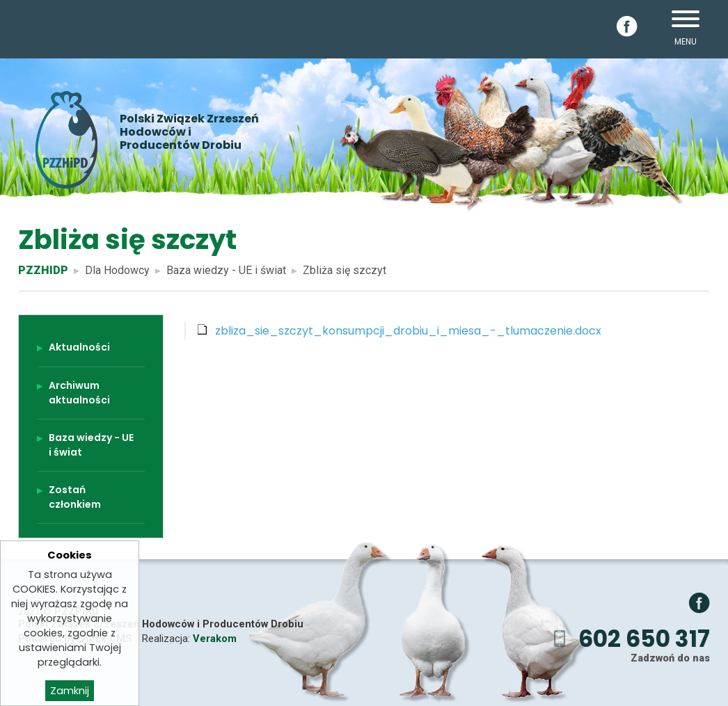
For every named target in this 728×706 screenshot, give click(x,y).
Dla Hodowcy (117, 270)
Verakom (215, 639)
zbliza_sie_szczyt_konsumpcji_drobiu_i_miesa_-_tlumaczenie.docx (408, 331)
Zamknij (70, 695)
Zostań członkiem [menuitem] (75, 497)
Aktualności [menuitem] (79, 347)
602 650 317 (644, 639)
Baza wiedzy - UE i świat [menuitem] (91, 445)
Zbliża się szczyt (345, 270)
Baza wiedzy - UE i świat (226, 270)
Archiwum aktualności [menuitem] (79, 393)
